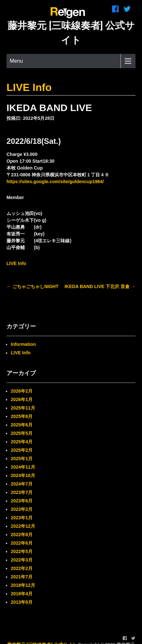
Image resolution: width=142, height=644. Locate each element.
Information (23, 344)
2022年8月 (22, 535)
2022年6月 (22, 543)
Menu (16, 61)
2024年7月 (22, 484)
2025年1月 (22, 459)
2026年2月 (22, 391)
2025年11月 (23, 408)
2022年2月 (22, 568)
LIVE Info (29, 87)
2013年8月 (22, 602)
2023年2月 (22, 509)
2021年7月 (22, 577)
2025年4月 (22, 442)
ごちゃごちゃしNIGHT (32, 286)
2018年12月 (23, 585)
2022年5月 (22, 551)
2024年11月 (23, 467)
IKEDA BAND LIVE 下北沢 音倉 (100, 286)
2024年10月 (23, 475)
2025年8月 (22, 416)
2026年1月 (22, 399)
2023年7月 (22, 492)
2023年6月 (22, 501)
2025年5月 (22, 433)
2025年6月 (22, 425)
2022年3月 (22, 560)
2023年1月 (22, 518)
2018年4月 (22, 594)
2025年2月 (22, 450)
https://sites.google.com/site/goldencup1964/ (55, 182)
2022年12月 (23, 526)
